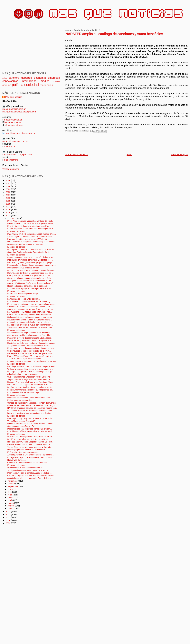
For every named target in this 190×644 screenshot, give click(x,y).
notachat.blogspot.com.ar (15, 141)
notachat (56, 81)
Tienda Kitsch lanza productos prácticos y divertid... (29, 447)
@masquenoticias (14, 125)
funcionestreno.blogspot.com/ (17, 154)
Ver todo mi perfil (11, 169)
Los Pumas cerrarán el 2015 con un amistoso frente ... (31, 387)
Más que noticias (14, 97)
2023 (8, 189)
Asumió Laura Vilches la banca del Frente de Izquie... (30, 478)
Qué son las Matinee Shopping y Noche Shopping (29, 377)
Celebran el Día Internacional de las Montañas (27, 463)
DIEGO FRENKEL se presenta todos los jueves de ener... (32, 242)
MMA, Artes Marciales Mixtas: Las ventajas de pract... (30, 221)
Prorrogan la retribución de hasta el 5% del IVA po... (29, 239)
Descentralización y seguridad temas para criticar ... (30, 429)
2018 (8, 204)
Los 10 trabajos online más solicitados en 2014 (27, 439)
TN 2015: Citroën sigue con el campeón (24, 359)
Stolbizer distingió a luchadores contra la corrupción (29, 317)
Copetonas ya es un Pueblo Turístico (23, 426)
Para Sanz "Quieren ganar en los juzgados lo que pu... (31, 263)
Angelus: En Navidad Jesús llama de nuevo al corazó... (31, 283)
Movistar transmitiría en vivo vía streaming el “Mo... (29, 226)
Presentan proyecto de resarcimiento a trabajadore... (30, 338)
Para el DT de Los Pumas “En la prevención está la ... (30, 356)
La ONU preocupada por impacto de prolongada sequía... (32, 270)
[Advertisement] (117, 144)
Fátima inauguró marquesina (20, 400)
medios (45, 81)
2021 (8, 195)
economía (40, 78)
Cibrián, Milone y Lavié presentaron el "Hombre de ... (30, 315)
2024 (8, 186)
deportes (27, 78)
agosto (11, 489)
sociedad (32, 85)
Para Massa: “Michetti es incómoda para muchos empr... (32, 234)
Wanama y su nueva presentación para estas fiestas (30, 437)
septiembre (13, 486)
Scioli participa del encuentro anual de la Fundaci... (29, 470)
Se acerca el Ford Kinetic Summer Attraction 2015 (29, 307)
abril (10, 500)
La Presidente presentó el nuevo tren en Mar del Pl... (30, 325)
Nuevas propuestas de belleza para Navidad (26, 450)
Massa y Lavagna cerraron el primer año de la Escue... (31, 257)
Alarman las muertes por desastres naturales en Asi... (30, 328)
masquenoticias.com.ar (14, 109)
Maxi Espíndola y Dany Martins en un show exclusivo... (31, 418)
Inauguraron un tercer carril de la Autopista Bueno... (29, 320)
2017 (8, 207)
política (18, 85)
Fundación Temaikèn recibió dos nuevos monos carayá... (32, 405)
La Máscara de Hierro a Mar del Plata (23, 299)
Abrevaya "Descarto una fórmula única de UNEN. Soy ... (31, 309)
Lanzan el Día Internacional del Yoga (23, 393)
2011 (8, 517)
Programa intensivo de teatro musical (23, 268)
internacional (29, 81)
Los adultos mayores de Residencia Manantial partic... (31, 411)
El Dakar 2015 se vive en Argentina (22, 452)
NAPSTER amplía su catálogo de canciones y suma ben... (32, 408)
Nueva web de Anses (16, 460)
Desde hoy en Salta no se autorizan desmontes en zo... (31, 343)
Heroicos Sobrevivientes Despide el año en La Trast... (30, 442)
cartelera (14, 78)
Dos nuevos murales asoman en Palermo (25, 244)
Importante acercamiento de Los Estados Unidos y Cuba (32, 361)
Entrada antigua (179, 155)
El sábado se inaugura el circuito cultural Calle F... (29, 322)
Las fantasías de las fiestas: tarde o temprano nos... (30, 312)
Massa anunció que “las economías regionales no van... (31, 348)
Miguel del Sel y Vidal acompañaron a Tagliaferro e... (30, 341)
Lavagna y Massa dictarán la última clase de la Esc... (30, 281)
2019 (8, 201)
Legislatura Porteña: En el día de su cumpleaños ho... (30, 390)
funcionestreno (11, 160)
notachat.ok (9, 146)
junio (10, 495)
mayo (11, 498)
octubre (12, 484)
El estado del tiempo (16, 231)
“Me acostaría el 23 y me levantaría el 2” (25, 468)
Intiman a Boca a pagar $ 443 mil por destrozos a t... (30, 289)
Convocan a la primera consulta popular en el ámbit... (30, 278)
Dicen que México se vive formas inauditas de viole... (30, 413)
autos (5, 78)
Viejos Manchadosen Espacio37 (21, 421)
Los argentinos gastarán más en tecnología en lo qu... (30, 372)
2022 (8, 192)
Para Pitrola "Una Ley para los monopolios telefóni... (30, 385)
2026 (8, 180)
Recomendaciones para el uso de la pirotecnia (27, 286)
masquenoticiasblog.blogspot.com (19, 112)
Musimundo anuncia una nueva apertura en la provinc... (31, 304)
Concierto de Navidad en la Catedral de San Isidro (29, 335)
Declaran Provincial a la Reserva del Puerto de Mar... (30, 382)
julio (10, 492)
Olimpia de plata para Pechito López (23, 374)
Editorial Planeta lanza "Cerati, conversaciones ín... (29, 445)
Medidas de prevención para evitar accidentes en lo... (30, 260)
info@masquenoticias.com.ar (20, 133)
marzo (11, 503)
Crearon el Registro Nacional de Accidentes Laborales (31, 476)
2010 (8, 520)
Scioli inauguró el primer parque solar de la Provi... (29, 351)
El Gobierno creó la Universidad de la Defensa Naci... (30, 431)
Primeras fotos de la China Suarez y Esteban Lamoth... (31, 424)
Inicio (129, 155)
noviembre (13, 481)
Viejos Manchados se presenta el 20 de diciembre (29, 333)
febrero (12, 506)
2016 (8, 210)
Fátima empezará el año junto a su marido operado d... (31, 229)
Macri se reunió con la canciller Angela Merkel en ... (29, 473)
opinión (7, 85)
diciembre (13, 218)
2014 (8, 216)
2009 (8, 523)
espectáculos (10, 81)
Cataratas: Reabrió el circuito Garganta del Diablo (29, 252)
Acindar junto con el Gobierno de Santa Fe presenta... (30, 455)
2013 (8, 511)
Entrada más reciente (77, 155)
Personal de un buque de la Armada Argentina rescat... (31, 224)
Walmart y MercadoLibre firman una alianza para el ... (30, 369)
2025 (8, 183)
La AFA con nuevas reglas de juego (23, 294)
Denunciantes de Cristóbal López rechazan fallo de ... (30, 273)
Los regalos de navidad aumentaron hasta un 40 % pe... (31, 250)
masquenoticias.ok (13, 120)
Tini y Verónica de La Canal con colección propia (28, 346)
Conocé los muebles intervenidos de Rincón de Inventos (31, 403)
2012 (8, 514)
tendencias (46, 85)
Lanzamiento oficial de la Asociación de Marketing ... (30, 301)
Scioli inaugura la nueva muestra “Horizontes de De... (30, 237)
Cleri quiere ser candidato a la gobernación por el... (29, 276)
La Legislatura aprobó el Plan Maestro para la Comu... (31, 457)
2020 (8, 198)
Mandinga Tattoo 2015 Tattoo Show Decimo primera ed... (32, 366)
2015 (8, 213)
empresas (54, 78)
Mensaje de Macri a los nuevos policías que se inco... (30, 353)
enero (11, 509)
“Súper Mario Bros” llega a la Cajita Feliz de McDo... (30, 380)
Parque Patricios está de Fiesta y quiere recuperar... (30, 398)
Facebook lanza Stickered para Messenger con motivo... (31, 265)
